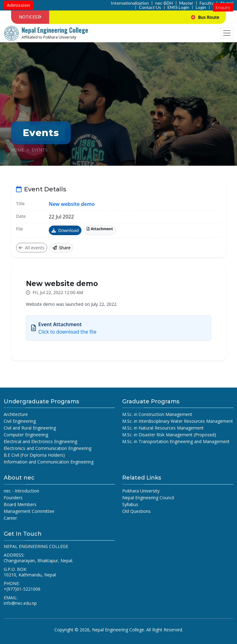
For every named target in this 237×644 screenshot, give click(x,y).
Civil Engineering (20, 421)
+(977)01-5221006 (22, 589)
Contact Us (150, 7)
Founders (13, 498)
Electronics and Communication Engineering (48, 448)
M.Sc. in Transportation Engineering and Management (176, 441)
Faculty (207, 3)
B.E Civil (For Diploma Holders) (34, 455)
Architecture (16, 414)
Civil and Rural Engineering (30, 428)
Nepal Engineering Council (148, 498)
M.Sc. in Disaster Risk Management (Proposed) (169, 435)
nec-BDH (164, 3)
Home (18, 150)
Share (62, 248)
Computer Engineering (26, 435)
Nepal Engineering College (118, 630)
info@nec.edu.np (20, 603)
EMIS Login (178, 7)
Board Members (20, 504)
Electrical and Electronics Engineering (40, 441)
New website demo (72, 204)
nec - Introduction (21, 491)
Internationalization (130, 3)
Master (186, 3)
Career (10, 518)
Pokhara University (141, 491)
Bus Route (216, 17)
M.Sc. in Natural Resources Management (163, 428)
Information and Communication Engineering (49, 462)
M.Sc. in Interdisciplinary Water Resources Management (178, 421)
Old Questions (136, 511)
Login (201, 7)
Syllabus (130, 504)
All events (32, 248)
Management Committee (29, 511)
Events (39, 150)
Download (65, 230)
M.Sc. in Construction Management (157, 414)
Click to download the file (67, 332)
